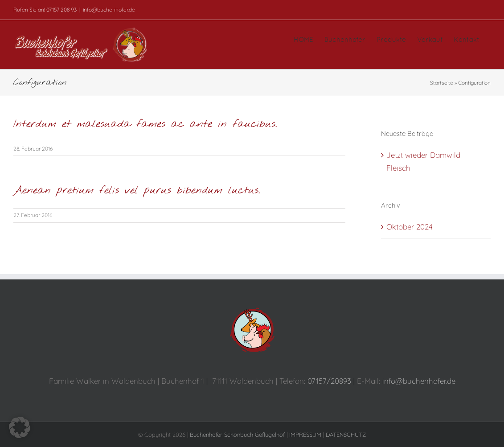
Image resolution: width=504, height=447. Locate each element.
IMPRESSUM (305, 435)
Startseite (442, 83)
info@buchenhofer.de (109, 10)
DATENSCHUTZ (346, 435)
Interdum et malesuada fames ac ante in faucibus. (145, 124)
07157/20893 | (332, 381)
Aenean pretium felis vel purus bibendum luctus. (137, 191)
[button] (20, 427)
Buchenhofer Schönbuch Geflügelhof (237, 435)
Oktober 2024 (410, 227)
